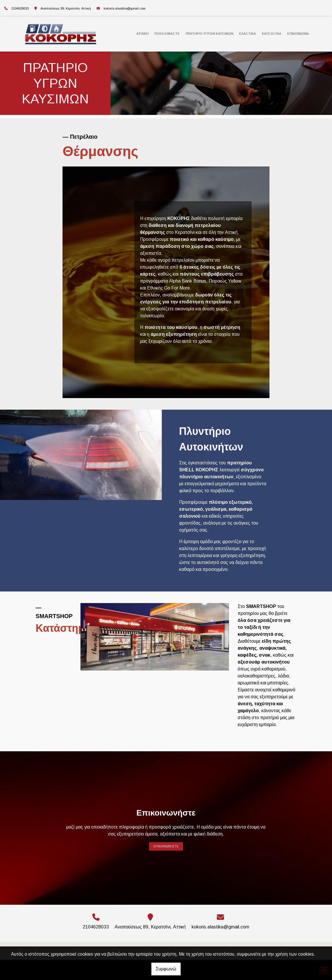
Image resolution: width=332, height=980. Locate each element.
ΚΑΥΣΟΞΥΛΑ (272, 34)
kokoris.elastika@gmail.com (125, 8)
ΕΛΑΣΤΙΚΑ (247, 34)
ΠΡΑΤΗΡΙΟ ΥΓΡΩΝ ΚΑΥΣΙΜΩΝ (209, 34)
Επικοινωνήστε (166, 846)
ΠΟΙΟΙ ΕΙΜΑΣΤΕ (167, 34)
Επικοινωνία (298, 34)
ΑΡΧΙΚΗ (142, 34)
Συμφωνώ (166, 969)
